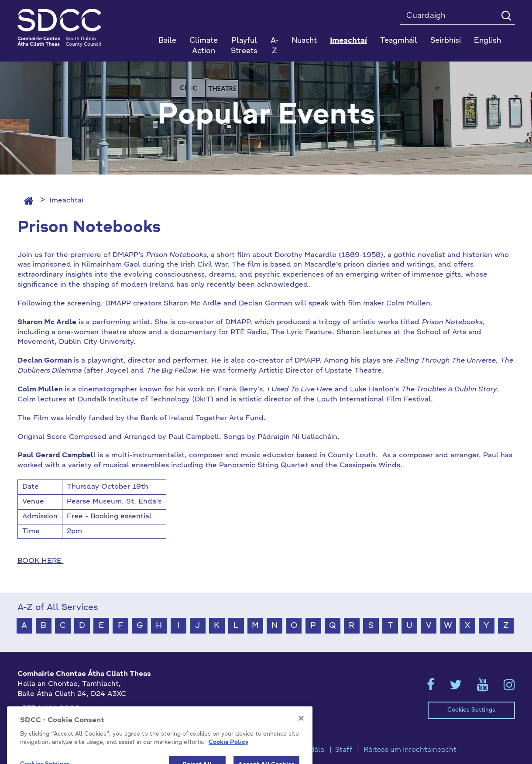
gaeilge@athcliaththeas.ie (63, 723)
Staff (344, 750)
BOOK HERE (41, 561)
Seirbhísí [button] (446, 41)
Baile (167, 41)
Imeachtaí (66, 201)
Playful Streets (244, 46)
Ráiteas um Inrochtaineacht (410, 750)
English (487, 41)
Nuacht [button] (304, 41)
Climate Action (204, 46)
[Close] (301, 743)
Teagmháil (399, 41)
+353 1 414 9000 (49, 709)
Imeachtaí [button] (348, 41)
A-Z (275, 46)
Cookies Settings (471, 710)
